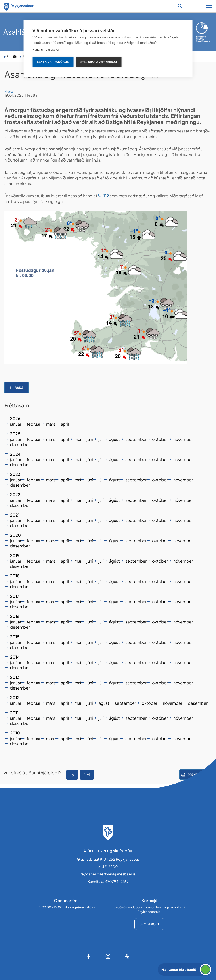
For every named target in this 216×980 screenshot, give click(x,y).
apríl (65, 424)
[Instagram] (108, 956)
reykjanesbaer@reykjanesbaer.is (108, 874)
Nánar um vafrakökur (46, 50)
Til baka (17, 388)
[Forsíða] (19, 6)
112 (106, 196)
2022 (15, 494)
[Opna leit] (180, 6)
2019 (15, 555)
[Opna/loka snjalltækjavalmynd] (209, 6)
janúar (16, 424)
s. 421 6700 (108, 867)
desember (20, 444)
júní (90, 439)
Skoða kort (149, 924)
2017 (15, 596)
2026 (15, 418)
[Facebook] (89, 956)
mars (51, 424)
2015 (15, 637)
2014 (15, 657)
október (160, 439)
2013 (15, 677)
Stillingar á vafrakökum (99, 62)
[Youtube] (127, 956)
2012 (15, 697)
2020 (15, 535)
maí (78, 439)
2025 (15, 434)
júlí (101, 439)
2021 (15, 515)
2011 (14, 713)
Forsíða (12, 56)
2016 (15, 616)
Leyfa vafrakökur (53, 62)
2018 (15, 576)
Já (72, 775)
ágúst (114, 439)
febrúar (34, 424)
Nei (87, 775)
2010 (15, 733)
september (136, 439)
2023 (15, 474)
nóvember (183, 439)
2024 (15, 454)
